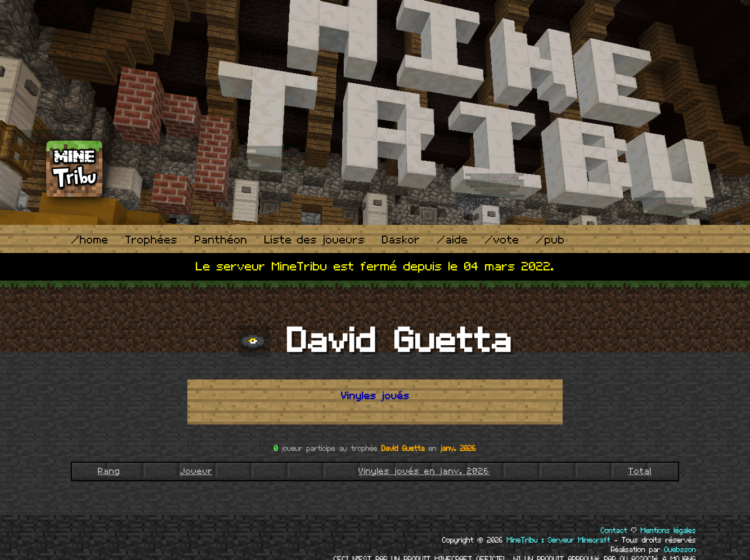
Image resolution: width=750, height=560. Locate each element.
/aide (453, 240)
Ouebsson (680, 550)
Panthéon (221, 240)
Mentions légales (668, 531)
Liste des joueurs (315, 240)
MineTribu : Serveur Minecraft (559, 540)
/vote (502, 240)
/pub (551, 240)
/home (90, 240)
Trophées (152, 240)
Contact (614, 531)
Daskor (401, 240)
